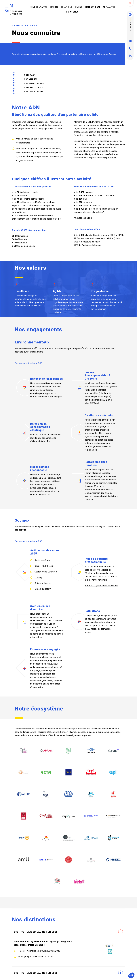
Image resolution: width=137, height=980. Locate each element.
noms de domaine (27, 246)
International (93, 7)
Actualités (109, 7)
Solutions (67, 7)
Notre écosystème (33, 88)
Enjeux (79, 7)
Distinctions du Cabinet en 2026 (68, 967)
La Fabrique (50, 478)
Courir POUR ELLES (44, 566)
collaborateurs (23, 143)
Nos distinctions (32, 92)
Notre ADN (28, 75)
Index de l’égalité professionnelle (101, 586)
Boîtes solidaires (43, 583)
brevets (23, 239)
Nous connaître (39, 7)
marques (24, 236)
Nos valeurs (29, 79)
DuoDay (38, 577)
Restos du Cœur (42, 560)
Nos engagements (32, 83)
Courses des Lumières (46, 572)
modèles (22, 243)
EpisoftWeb (111, 158)
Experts (54, 7)
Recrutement (72, 12)
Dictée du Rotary (43, 589)
